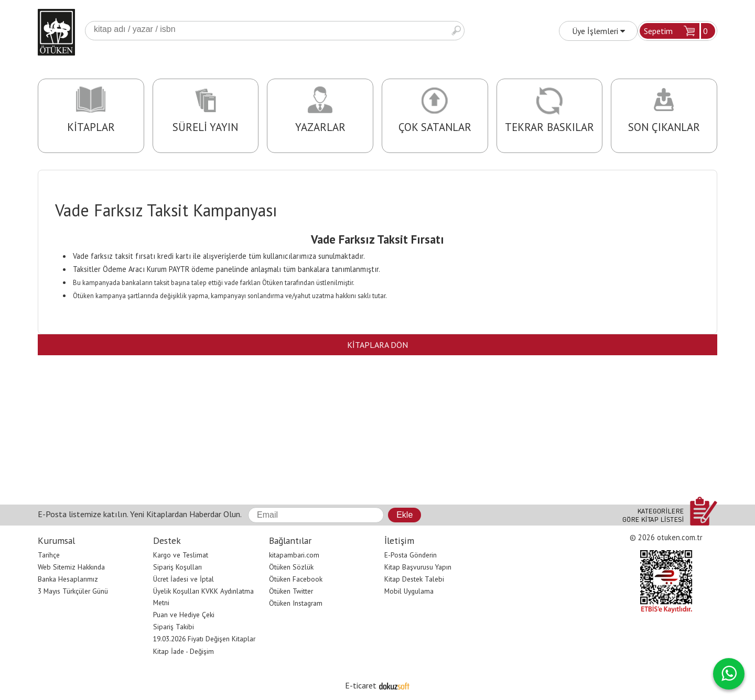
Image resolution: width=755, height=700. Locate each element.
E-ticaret (361, 685)
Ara (456, 31)
